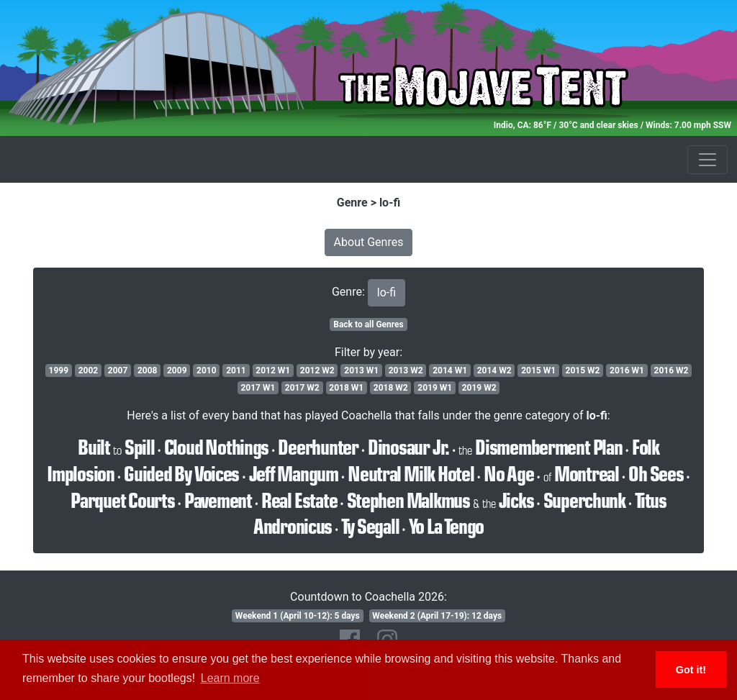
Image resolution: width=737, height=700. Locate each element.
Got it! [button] (691, 670)
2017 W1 (258, 388)
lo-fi (390, 203)
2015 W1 (538, 371)
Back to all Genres (368, 324)
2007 (118, 371)
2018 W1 (346, 388)
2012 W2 (317, 371)
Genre (352, 203)
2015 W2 (583, 371)
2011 (236, 371)
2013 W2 (406, 371)
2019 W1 (435, 388)
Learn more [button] (230, 678)
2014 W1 (450, 371)
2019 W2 (479, 388)
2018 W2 (391, 388)
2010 (207, 371)
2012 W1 (273, 371)
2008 (148, 371)
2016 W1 (627, 371)
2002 (89, 371)
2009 (177, 371)
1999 (59, 371)
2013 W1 (361, 371)
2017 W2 (302, 388)
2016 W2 (672, 371)
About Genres (369, 242)
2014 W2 (494, 371)
